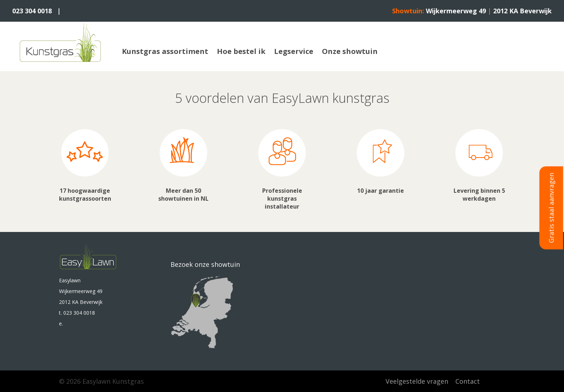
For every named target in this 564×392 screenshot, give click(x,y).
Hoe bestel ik (241, 51)
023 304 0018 (32, 11)
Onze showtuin (350, 51)
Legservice (294, 51)
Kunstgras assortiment (165, 51)
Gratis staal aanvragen (551, 208)
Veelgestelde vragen (417, 381)
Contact (468, 381)
